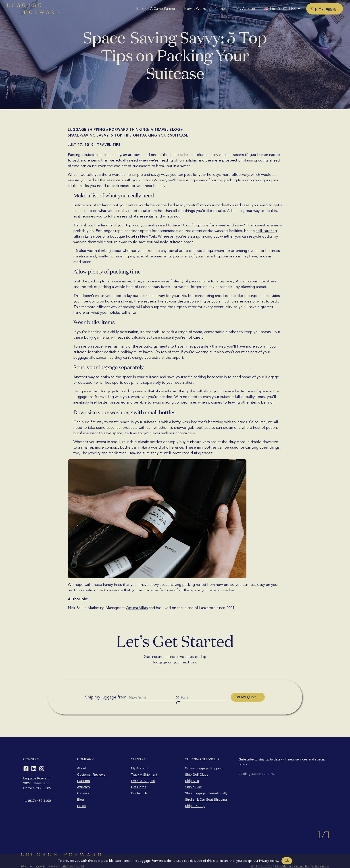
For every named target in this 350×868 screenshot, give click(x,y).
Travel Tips (109, 145)
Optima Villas (137, 608)
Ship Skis (192, 768)
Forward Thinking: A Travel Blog (145, 130)
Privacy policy (269, 861)
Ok (287, 861)
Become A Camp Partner (156, 9)
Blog (81, 787)
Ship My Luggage (325, 9)
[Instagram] (42, 756)
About (82, 756)
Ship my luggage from (102, 691)
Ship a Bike (194, 774)
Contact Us (139, 781)
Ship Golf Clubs (197, 762)
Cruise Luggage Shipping (204, 756)
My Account (246, 9)
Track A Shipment (144, 762)
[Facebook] (26, 756)
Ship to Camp (195, 793)
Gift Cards (139, 774)
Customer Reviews (91, 762)
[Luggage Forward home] (33, 9)
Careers (83, 781)
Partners (221, 9)
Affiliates (83, 774)
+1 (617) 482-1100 (37, 788)
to (179, 692)
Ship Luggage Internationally (206, 781)
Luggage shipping (87, 130)
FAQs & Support (143, 768)
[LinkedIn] (34, 756)
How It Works (195, 9)
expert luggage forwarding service (118, 391)
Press (81, 793)
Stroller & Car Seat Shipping (206, 787)
